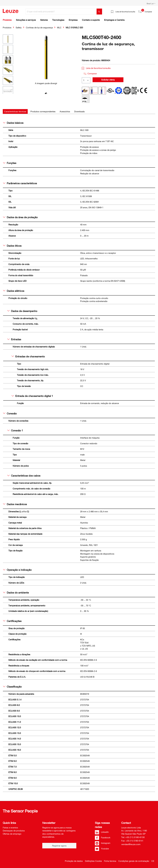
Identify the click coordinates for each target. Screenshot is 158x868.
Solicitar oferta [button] (108, 80)
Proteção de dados (74, 861)
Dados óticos (12, 246)
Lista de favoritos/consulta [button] (96, 68)
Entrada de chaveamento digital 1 (32, 396)
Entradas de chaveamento (28, 356)
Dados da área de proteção (20, 217)
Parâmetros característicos (20, 183)
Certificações (12, 621)
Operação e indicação (17, 570)
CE (153, 861)
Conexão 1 (15, 430)
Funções (10, 163)
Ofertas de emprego (12, 834)
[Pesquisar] (99, 12)
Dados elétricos (14, 291)
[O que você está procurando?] (61, 12)
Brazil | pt (150, 3)
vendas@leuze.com (131, 844)
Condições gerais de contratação (134, 861)
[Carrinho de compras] (154, 11)
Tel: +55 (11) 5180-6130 (133, 837)
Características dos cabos (24, 476)
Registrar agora (59, 846)
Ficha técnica (110, 861)
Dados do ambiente (16, 593)
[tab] (15, 112)
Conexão (10, 413)
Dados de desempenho (22, 311)
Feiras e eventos (10, 828)
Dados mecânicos (15, 504)
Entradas (14, 339)
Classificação (12, 687)
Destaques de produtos (14, 831)
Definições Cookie (93, 861)
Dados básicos (13, 123)
